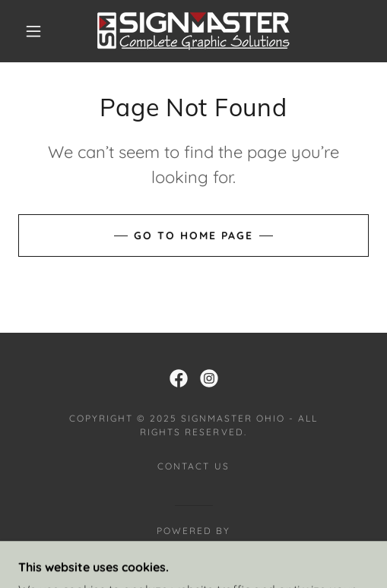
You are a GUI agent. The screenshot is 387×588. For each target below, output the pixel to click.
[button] (36, 31)
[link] (193, 31)
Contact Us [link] (193, 466)
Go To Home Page (193, 236)
